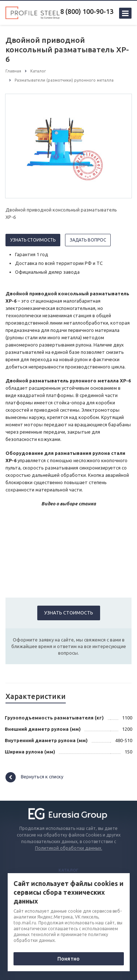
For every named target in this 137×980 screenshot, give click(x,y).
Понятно (68, 959)
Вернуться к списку (34, 777)
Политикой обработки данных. (69, 848)
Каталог (68, 870)
